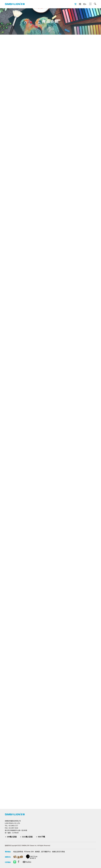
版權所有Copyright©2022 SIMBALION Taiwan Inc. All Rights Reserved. (28, 845)
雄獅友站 (8, 857)
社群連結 (8, 862)
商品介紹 (50, 21)
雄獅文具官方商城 (58, 852)
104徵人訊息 (12, 837)
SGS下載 (41, 837)
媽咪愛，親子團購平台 (43, 852)
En (85, 4)
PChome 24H (29, 852)
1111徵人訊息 (27, 837)
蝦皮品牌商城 (18, 852)
